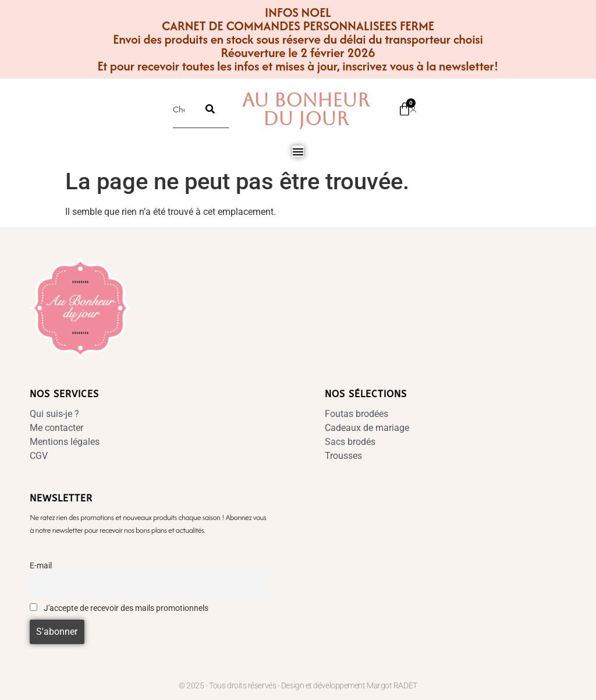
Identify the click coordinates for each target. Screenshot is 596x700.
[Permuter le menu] (298, 151)
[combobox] (182, 109)
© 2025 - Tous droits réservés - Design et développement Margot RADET (298, 685)
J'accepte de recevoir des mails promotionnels (119, 608)
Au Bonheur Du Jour (306, 109)
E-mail (41, 566)
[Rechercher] (210, 109)
